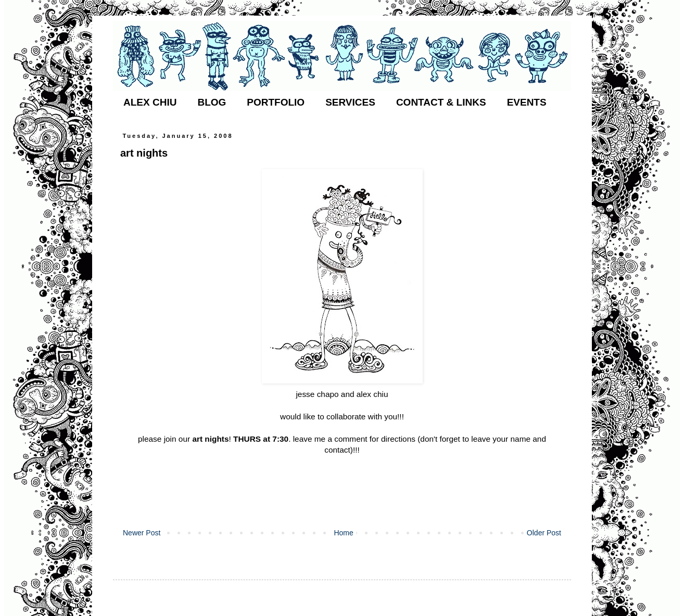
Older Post (544, 533)
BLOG (212, 102)
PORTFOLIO (276, 102)
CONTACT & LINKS (441, 102)
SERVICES (350, 102)
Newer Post (142, 533)
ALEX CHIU (150, 102)
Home (343, 533)
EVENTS (527, 102)
